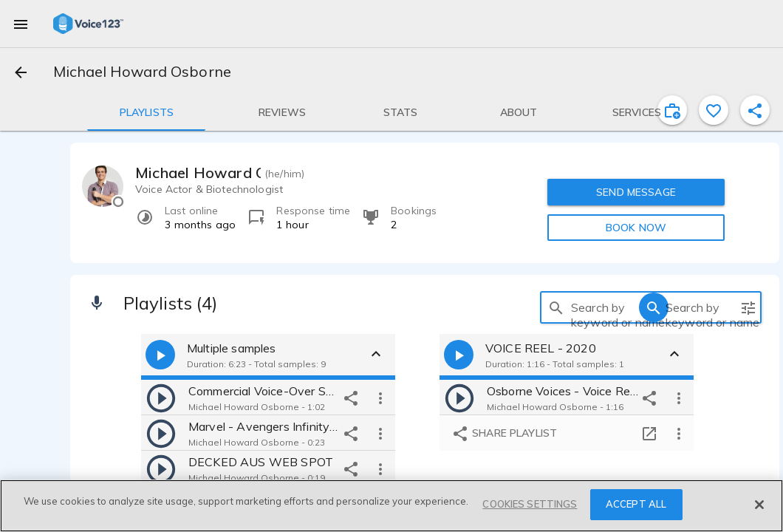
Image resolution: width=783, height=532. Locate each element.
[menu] (21, 24)
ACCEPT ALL (636, 504)
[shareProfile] (755, 110)
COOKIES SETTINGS (530, 504)
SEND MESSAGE (636, 192)
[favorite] (714, 110)
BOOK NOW (636, 228)
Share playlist (504, 434)
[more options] (380, 398)
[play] (161, 398)
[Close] (759, 505)
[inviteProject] (672, 110)
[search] (556, 307)
